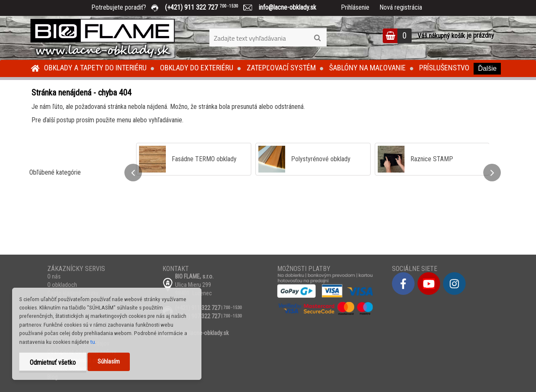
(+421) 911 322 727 (208, 7)
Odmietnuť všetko (53, 362)
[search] (317, 38)
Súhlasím (109, 362)
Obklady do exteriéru (197, 68)
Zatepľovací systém (281, 68)
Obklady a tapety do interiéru (95, 68)
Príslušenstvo (444, 68)
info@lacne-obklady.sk (284, 7)
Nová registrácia (401, 7)
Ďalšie (487, 68)
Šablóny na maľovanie (367, 68)
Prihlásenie (355, 7)
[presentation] (133, 173)
